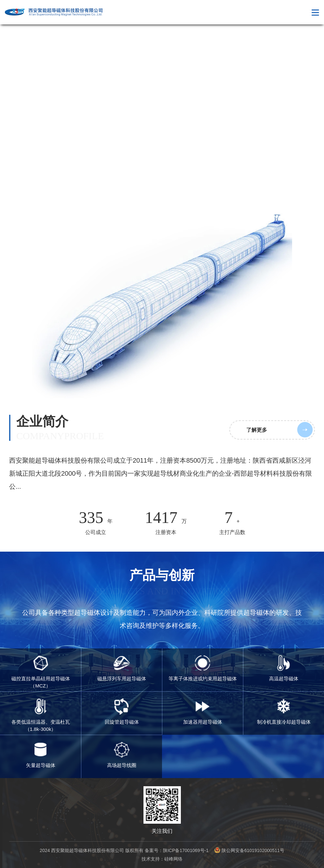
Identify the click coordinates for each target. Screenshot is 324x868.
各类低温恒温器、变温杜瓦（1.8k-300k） (41, 715)
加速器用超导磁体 (203, 711)
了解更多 (257, 430)
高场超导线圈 (122, 755)
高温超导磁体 (284, 668)
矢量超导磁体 (41, 755)
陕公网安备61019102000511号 (249, 850)
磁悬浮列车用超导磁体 (122, 668)
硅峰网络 (173, 859)
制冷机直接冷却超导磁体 (284, 711)
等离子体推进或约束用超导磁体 (203, 668)
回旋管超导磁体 (122, 711)
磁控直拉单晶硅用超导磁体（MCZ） (41, 672)
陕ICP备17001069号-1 (186, 850)
